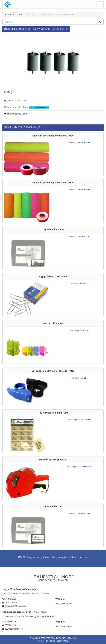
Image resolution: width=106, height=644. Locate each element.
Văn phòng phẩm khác (39, 107)
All (20, 15)
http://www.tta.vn (64, 604)
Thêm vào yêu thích (15, 114)
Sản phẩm (10, 15)
